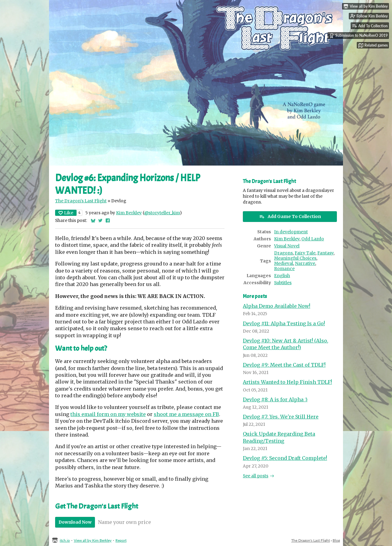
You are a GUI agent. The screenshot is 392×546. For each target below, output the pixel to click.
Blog (336, 540)
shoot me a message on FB (186, 414)
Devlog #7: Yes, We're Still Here (281, 417)
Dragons (283, 253)
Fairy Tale (305, 253)
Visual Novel (287, 246)
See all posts (256, 476)
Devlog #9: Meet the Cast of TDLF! (284, 365)
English (282, 276)
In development (291, 232)
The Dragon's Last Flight (81, 201)
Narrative (305, 263)
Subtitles (283, 283)
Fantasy (325, 253)
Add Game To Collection (290, 216)
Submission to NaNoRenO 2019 (358, 36)
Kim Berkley (129, 213)
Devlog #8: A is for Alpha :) (275, 399)
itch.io (65, 540)
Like (66, 213)
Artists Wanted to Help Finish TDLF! (287, 382)
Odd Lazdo (313, 239)
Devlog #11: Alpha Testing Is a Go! (284, 323)
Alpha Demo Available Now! (277, 306)
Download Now (75, 522)
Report (121, 540)
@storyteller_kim (162, 213)
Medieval (284, 263)
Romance (284, 269)
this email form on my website (108, 414)
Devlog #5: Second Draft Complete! (285, 458)
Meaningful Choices (295, 258)
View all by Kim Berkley (93, 540)
